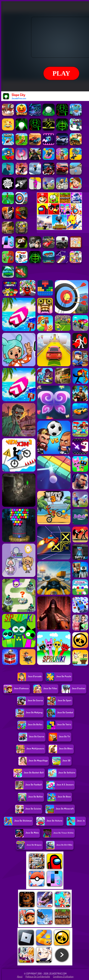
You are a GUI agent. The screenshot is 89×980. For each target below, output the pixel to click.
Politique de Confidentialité (38, 977)
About (20, 977)
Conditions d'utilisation (63, 977)
